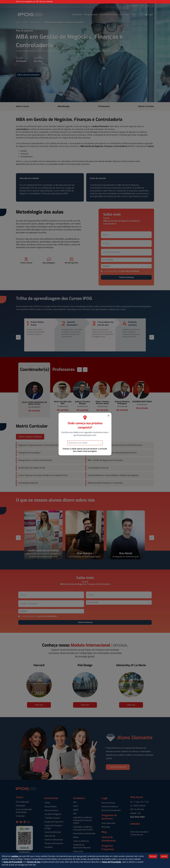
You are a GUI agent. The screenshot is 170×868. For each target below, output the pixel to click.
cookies (15, 856)
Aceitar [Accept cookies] (164, 856)
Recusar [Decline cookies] (153, 856)
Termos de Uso (34, 862)
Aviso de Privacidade (13, 862)
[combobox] (69, 443)
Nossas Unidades (46, 2)
